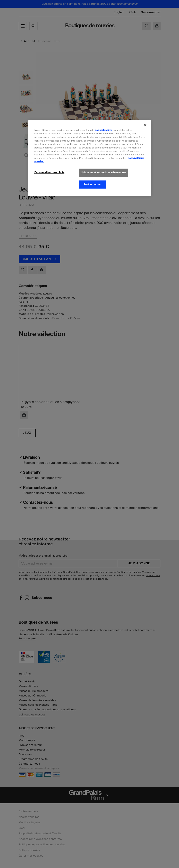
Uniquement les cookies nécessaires (103, 173)
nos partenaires (104, 130)
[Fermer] (145, 125)
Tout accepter (92, 184)
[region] (90, 158)
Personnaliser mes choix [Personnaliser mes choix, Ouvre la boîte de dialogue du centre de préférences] (49, 172)
